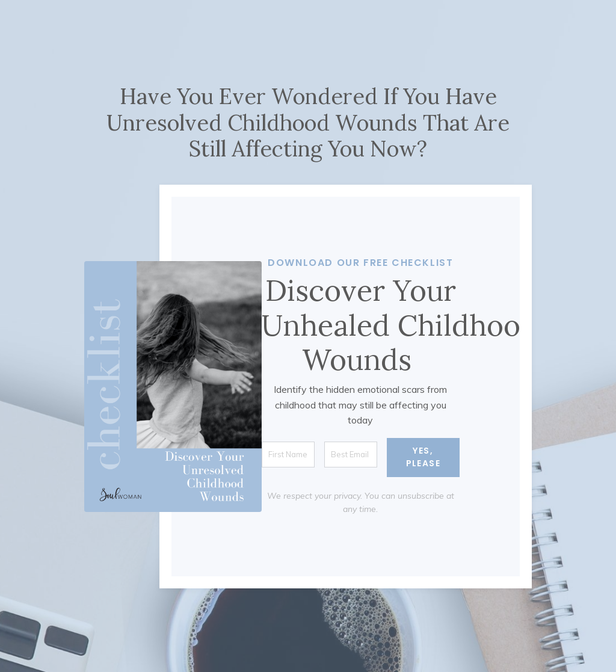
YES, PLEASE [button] (423, 457)
